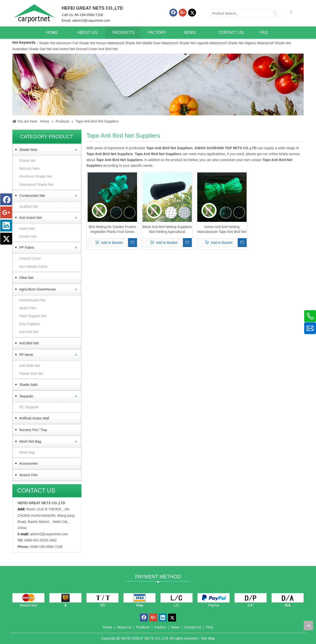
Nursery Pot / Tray (33, 430)
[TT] (102, 598)
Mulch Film (28, 308)
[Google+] (183, 13)
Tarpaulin (26, 396)
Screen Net (28, 236)
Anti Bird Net (108, 49)
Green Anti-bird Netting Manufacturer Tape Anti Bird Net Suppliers (222, 229)
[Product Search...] (241, 13)
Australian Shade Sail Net (32, 49)
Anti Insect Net (64, 49)
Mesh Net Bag (30, 441)
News (175, 627)
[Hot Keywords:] (275, 13)
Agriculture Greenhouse (38, 289)
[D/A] (288, 598)
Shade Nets (28, 150)
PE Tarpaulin (29, 407)
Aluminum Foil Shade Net (76, 43)
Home (108, 627)
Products (143, 627)
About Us (124, 627)
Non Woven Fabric (34, 267)
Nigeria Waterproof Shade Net (268, 43)
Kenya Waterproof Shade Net (119, 43)
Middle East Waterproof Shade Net (169, 43)
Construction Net (32, 196)
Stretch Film (29, 475)
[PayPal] (214, 598)
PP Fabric (27, 248)
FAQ (210, 627)
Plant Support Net (33, 316)
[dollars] (65, 598)
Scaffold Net (29, 207)
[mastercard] (28, 598)
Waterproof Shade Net (36, 185)
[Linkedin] (6, 226)
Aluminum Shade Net (36, 176)
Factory (160, 627)
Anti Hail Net (29, 332)
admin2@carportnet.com (91, 21)
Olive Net (26, 278)
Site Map (208, 638)
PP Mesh (26, 355)
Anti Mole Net (30, 366)
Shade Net (48, 43)
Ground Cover (87, 49)
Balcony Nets (29, 168)
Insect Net (27, 229)
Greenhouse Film (32, 300)
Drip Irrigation (30, 324)
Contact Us (193, 627)
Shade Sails (29, 385)
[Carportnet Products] (158, 84)
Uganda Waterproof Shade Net (220, 43)
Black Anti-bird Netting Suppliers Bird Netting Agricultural (167, 229)
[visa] (139, 598)
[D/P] (251, 598)
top (308, 625)
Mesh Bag (27, 452)
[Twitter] (192, 13)
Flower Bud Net (31, 374)
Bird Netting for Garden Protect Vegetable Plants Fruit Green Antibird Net (112, 229)
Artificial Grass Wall (34, 418)
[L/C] (177, 598)
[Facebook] (173, 13)
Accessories (29, 463)
